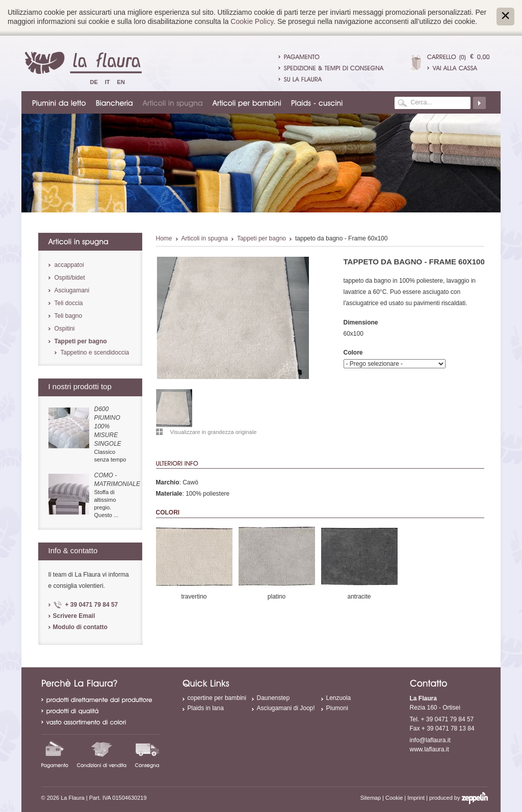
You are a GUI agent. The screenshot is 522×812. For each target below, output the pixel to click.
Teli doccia (69, 303)
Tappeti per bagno (262, 238)
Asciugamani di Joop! (286, 708)
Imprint (416, 798)
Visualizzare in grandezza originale (214, 432)
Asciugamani (72, 290)
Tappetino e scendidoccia (95, 353)
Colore (353, 353)
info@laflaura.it (430, 740)
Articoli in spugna (205, 238)
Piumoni (337, 708)
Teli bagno (69, 316)
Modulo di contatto (80, 627)
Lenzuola (339, 698)
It (108, 82)
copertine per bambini (217, 698)
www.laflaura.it (429, 749)
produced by (459, 798)
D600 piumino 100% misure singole (108, 426)
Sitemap (371, 798)
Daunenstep (273, 698)
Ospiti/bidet (70, 278)
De (94, 82)
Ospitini (65, 329)
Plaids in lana (206, 708)
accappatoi (69, 265)
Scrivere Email (74, 616)
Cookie (394, 798)
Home (164, 238)
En (121, 82)
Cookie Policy (252, 21)
